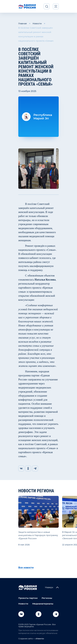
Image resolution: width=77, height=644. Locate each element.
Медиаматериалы (43, 604)
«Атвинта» (39, 639)
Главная (23, 24)
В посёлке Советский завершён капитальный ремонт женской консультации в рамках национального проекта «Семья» (36, 34)
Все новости (26, 568)
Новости (37, 24)
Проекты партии (28, 598)
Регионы (47, 598)
